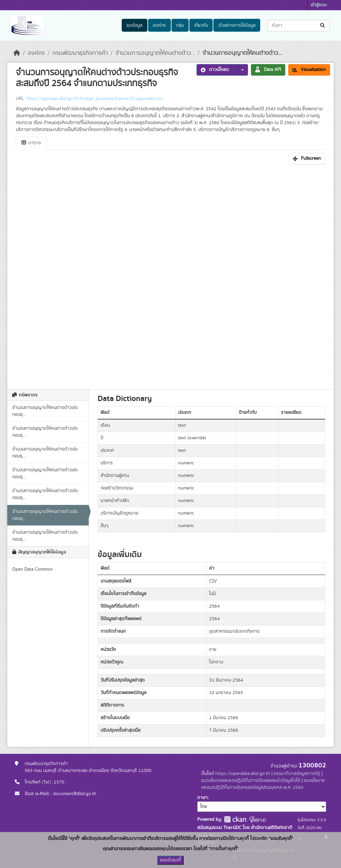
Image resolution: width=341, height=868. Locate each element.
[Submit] (323, 26)
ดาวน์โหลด (215, 70)
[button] (240, 70)
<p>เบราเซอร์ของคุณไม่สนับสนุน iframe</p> (170, 275)
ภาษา (202, 798)
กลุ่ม (180, 25)
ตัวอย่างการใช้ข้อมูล (237, 25)
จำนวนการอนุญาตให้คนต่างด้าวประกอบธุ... (45, 411)
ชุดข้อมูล (134, 25)
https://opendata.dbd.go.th (243, 774)
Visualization (309, 70)
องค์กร (159, 25)
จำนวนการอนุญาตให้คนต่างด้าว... (155, 53)
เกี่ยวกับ (201, 25)
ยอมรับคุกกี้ (170, 860)
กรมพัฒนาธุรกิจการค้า (80, 53)
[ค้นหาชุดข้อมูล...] (299, 26)
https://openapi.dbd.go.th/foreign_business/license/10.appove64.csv (95, 99)
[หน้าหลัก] (17, 53)
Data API (268, 70)
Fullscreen (307, 158)
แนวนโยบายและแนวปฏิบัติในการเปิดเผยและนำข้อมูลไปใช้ (251, 781)
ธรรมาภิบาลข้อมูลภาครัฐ (297, 774)
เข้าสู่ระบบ (319, 5)
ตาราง (31, 143)
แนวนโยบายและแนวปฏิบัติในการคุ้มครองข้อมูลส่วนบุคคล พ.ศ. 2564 (263, 784)
